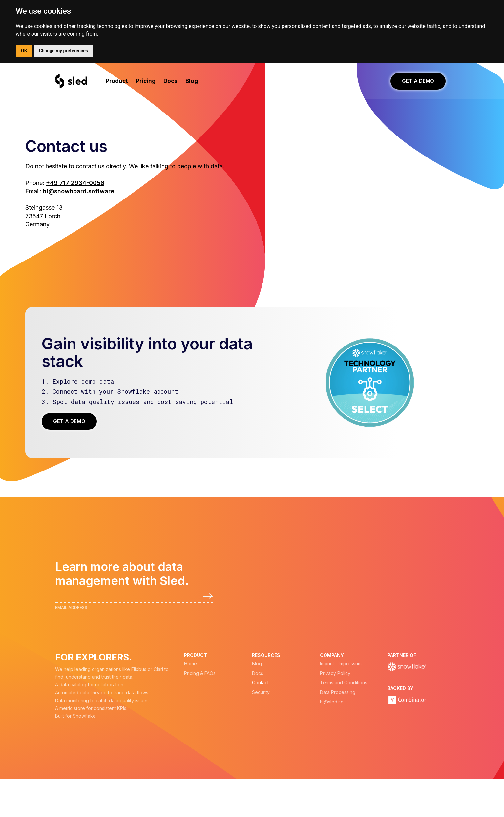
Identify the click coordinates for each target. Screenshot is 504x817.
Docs (258, 673)
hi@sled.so (332, 702)
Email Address (71, 608)
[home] (72, 81)
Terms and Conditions (344, 683)
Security (261, 692)
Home (190, 664)
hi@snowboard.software (79, 191)
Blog (257, 664)
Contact (260, 683)
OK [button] (24, 51)
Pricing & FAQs (200, 673)
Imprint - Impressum (341, 664)
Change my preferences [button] (63, 51)
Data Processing (338, 692)
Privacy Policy (335, 673)
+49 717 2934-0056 (75, 183)
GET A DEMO (418, 81)
